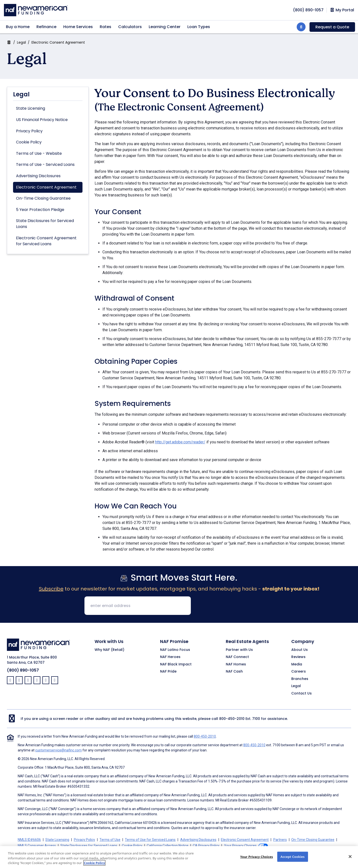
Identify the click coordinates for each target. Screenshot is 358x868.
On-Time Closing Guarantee (43, 198)
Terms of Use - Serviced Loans (45, 165)
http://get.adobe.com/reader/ (180, 442)
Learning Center (165, 27)
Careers (299, 672)
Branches (300, 679)
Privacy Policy (29, 131)
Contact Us (301, 694)
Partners (280, 840)
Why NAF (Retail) (109, 650)
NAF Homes (236, 664)
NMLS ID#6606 (29, 840)
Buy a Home (18, 27)
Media (297, 664)
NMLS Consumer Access (37, 846)
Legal (21, 42)
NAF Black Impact (176, 664)
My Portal (342, 10)
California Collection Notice (168, 846)
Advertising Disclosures (38, 176)
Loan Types (199, 27)
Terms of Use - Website (39, 153)
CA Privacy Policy (206, 846)
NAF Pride (168, 672)
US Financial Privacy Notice (42, 120)
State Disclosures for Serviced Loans (45, 224)
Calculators (130, 27)
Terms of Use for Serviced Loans (150, 840)
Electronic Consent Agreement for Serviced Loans (46, 241)
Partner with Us (239, 650)
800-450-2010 (232, 719)
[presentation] (232, 606)
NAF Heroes (170, 657)
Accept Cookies (293, 861)
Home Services (78, 27)
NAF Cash (234, 672)
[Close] (350, 861)
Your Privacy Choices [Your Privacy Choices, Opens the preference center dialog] (256, 861)
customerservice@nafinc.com (58, 750)
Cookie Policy (29, 142)
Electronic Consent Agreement (46, 187)
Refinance (46, 27)
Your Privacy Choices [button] (240, 846)
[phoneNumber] (308, 10)
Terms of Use (110, 840)
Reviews (298, 657)
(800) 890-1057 (23, 670)
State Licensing (31, 108)
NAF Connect (237, 657)
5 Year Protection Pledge (40, 210)
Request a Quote (332, 27)
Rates (106, 27)
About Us (300, 650)
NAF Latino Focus (175, 650)
